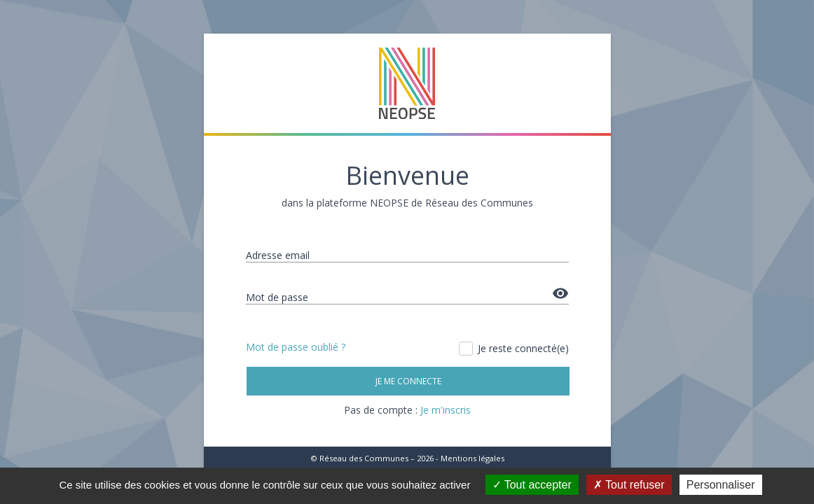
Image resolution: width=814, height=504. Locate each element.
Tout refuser (629, 485)
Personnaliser (721, 485)
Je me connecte (408, 381)
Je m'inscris (446, 410)
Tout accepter (532, 485)
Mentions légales (472, 458)
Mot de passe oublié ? (296, 347)
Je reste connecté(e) (515, 348)
